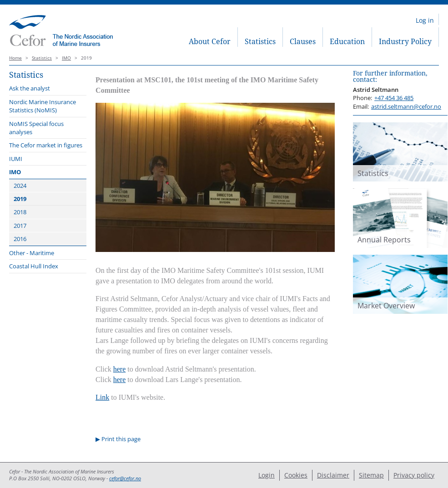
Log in (425, 20)
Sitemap (371, 475)
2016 (20, 239)
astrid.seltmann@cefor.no (406, 106)
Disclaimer (333, 475)
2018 (20, 212)
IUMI (16, 159)
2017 (20, 226)
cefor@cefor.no (125, 478)
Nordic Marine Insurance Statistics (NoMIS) (43, 106)
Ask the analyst (30, 88)
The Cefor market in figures (46, 145)
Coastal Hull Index (34, 266)
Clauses (303, 41)
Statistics (260, 41)
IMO (66, 58)
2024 (20, 186)
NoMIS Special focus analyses (36, 128)
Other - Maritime (32, 253)
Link (102, 397)
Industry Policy (405, 41)
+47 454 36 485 (394, 98)
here (120, 369)
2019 (20, 199)
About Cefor (210, 41)
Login (267, 475)
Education (347, 41)
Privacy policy (414, 475)
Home (15, 58)
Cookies (296, 475)
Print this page (121, 439)
